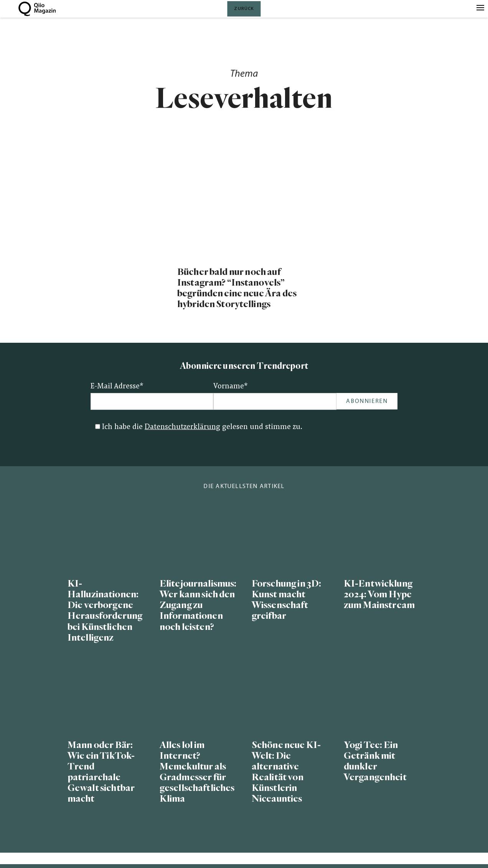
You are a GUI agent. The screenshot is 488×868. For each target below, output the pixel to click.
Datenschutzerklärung (182, 427)
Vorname (231, 387)
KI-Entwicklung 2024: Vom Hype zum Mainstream (379, 594)
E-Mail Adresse (117, 387)
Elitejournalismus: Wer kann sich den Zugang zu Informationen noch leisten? (198, 605)
